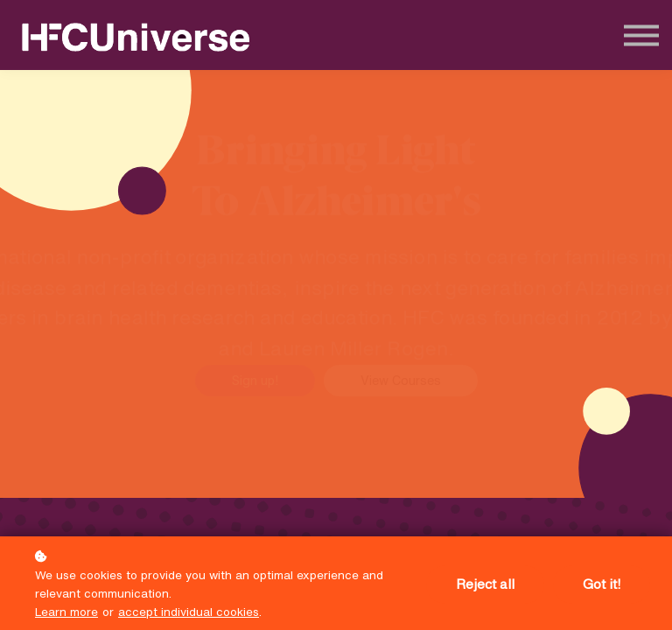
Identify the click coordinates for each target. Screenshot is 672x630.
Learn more (66, 612)
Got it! (602, 584)
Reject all (485, 584)
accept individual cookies (189, 612)
